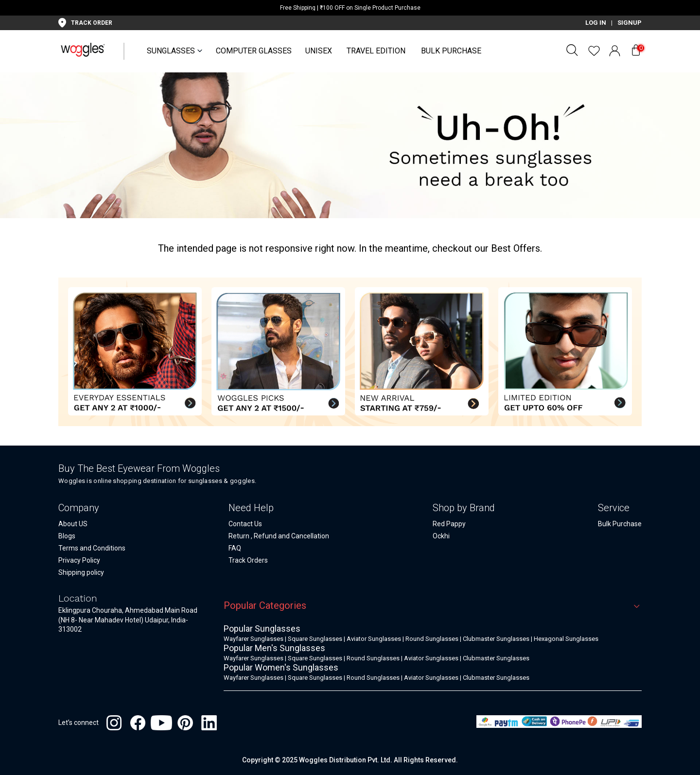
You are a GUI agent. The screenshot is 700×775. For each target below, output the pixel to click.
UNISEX (319, 51)
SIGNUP (630, 23)
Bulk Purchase (451, 51)
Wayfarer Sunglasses (254, 639)
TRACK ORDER (92, 23)
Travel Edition (376, 51)
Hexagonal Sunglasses (566, 639)
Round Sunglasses (432, 639)
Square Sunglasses (315, 639)
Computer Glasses (254, 51)
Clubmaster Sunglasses (496, 639)
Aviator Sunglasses (374, 639)
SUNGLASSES (171, 51)
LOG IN (596, 23)
